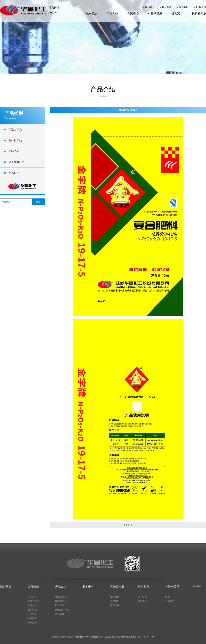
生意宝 (108, 637)
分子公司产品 (14, 162)
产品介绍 (112, 13)
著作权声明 (123, 637)
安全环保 (115, 605)
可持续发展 (155, 13)
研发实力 (177, 13)
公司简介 (32, 597)
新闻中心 (133, 13)
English (197, 586)
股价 (168, 597)
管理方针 (115, 601)
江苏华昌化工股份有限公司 (63, 637)
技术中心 (142, 597)
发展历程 (32, 618)
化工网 (102, 637)
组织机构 (32, 610)
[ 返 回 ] (128, 525)
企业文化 (32, 605)
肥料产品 (12, 151)
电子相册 (167, 7)
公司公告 (170, 601)
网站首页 (150, 7)
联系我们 (184, 7)
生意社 (114, 637)
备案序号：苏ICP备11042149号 (142, 637)
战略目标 (115, 597)
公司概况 (92, 13)
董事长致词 (33, 601)
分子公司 (32, 623)
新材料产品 (13, 140)
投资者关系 (199, 13)
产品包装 (12, 173)
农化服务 (142, 601)
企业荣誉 (32, 614)
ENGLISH (201, 7)
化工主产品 (13, 130)
